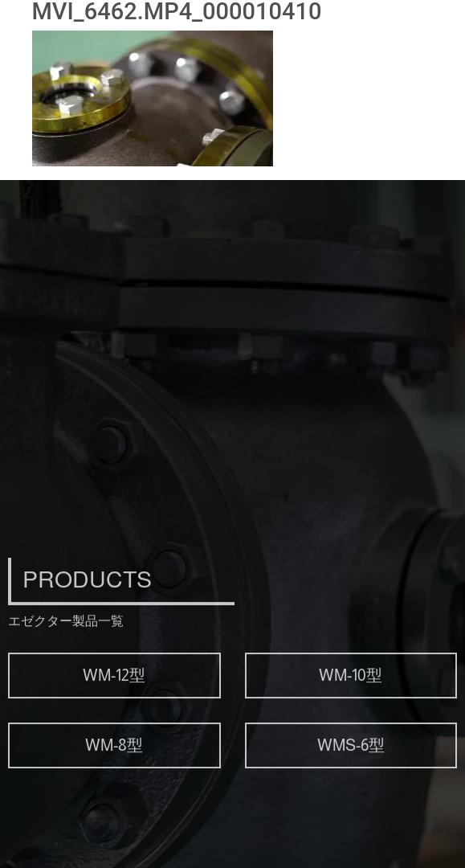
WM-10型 (351, 702)
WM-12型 (114, 702)
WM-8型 (114, 772)
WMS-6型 (351, 772)
